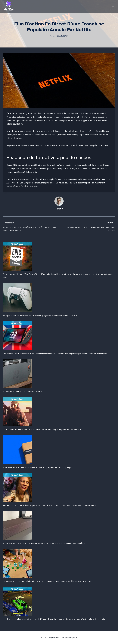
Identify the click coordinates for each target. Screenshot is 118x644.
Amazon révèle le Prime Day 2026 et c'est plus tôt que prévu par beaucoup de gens (38, 468)
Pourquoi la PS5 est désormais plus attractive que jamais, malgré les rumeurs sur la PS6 (40, 316)
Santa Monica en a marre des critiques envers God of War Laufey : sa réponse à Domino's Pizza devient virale (49, 505)
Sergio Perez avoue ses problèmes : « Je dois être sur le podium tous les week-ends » (30, 227)
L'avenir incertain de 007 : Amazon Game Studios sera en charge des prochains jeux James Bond (43, 430)
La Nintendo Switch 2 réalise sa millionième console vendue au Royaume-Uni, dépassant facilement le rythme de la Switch (55, 354)
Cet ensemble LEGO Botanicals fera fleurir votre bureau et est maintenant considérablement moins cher (47, 581)
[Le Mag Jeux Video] (9, 6)
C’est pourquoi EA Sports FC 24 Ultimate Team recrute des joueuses (88, 227)
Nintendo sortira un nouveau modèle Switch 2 (22, 392)
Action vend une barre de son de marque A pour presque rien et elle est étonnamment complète (44, 543)
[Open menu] (113, 6)
